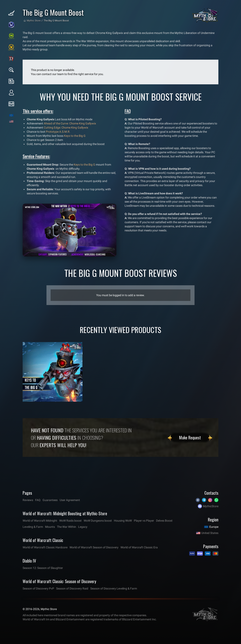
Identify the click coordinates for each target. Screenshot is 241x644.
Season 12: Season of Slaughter (43, 568)
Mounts (50, 527)
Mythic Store (34, 21)
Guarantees (50, 500)
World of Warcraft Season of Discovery (94, 547)
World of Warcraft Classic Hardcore (45, 547)
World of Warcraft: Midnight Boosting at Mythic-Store (65, 513)
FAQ (38, 500)
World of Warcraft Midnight (40, 521)
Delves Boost (164, 521)
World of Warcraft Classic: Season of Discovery (59, 581)
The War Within (67, 527)
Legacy (83, 527)
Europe (214, 527)
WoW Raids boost (70, 521)
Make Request (190, 437)
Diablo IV (29, 561)
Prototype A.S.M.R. (58, 132)
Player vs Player (144, 521)
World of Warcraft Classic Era (139, 547)
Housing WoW (123, 521)
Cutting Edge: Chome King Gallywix (66, 128)
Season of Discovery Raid (72, 588)
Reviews (28, 500)
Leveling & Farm (33, 527)
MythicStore (211, 506)
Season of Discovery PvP (38, 588)
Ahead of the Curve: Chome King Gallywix (70, 123)
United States (210, 533)
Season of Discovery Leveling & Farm (114, 588)
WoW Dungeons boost (98, 521)
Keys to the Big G (75, 136)
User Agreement (70, 500)
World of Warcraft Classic (43, 540)
